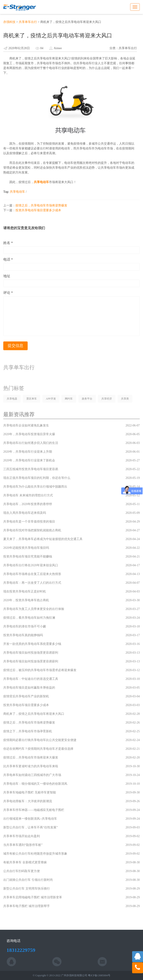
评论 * (8, 293)
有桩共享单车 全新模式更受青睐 (71, 862)
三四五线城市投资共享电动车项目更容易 (71, 469)
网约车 (69, 399)
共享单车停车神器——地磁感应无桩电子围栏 (71, 810)
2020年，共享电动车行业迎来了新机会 (71, 460)
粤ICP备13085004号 (99, 975)
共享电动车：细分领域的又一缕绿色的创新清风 (71, 784)
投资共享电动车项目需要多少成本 (38, 210)
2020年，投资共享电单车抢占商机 (71, 600)
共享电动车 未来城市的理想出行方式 (71, 495)
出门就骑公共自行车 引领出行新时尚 (71, 880)
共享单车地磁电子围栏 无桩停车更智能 (71, 792)
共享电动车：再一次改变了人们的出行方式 (71, 583)
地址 (7, 276)
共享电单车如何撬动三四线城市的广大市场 (71, 775)
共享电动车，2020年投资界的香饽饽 (71, 504)
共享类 (125, 399)
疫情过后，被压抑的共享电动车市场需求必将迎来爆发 (71, 670)
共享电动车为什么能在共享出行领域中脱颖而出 (71, 487)
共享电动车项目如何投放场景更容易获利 (71, 653)
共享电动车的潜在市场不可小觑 (71, 626)
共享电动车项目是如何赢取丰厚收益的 (71, 688)
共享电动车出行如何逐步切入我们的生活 (71, 443)
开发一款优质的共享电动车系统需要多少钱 (71, 644)
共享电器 (12, 399)
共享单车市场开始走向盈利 (71, 836)
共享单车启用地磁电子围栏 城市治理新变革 (71, 897)
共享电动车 (17, 192)
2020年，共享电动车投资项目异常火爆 (71, 434)
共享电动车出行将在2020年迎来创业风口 (71, 565)
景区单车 (32, 399)
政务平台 (87, 399)
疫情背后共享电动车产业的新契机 (71, 696)
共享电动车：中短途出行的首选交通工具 (71, 679)
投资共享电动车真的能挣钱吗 (71, 635)
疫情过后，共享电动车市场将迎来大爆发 (71, 758)
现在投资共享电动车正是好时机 (71, 591)
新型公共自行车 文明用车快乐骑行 (71, 889)
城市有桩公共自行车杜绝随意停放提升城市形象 (71, 854)
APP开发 (51, 399)
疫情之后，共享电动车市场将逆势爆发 (41, 205)
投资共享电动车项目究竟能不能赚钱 (71, 557)
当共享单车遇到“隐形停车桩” (71, 845)
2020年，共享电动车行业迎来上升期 (71, 452)
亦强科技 (9, 22)
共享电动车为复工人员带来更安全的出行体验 (71, 609)
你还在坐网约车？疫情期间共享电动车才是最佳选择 (71, 749)
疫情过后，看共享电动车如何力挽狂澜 (71, 618)
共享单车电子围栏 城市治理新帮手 (71, 906)
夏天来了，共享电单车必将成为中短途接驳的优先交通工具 (71, 539)
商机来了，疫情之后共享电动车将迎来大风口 (71, 714)
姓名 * (8, 243)
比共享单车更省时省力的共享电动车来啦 (71, 766)
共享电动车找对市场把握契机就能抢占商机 (71, 530)
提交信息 (15, 346)
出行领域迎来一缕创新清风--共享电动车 (71, 819)
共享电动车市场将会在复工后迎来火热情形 (71, 574)
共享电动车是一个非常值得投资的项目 (71, 522)
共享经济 (107, 399)
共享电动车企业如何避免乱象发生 (71, 425)
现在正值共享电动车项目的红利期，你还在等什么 (71, 478)
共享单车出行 (28, 22)
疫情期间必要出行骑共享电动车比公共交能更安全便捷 (71, 740)
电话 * (8, 259)
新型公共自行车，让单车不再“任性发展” (71, 827)
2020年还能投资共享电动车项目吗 (71, 548)
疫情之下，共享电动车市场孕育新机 (71, 731)
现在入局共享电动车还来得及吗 (71, 513)
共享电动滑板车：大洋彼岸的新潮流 (71, 801)
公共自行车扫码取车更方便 (71, 871)
